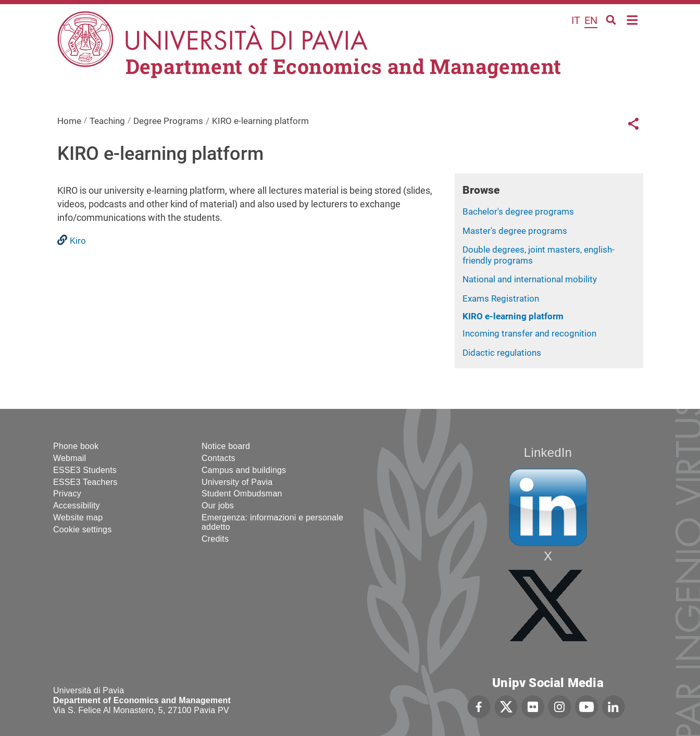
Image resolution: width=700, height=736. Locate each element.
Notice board (226, 446)
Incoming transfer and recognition (529, 333)
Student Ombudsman (242, 494)
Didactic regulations (502, 353)
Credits (215, 539)
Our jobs (218, 506)
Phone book (76, 446)
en (591, 20)
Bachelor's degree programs (518, 211)
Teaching (107, 121)
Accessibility (77, 506)
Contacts (218, 458)
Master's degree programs (515, 231)
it (576, 20)
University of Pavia (237, 482)
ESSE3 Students (85, 470)
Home (633, 19)
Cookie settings (82, 529)
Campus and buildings (244, 470)
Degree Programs (168, 121)
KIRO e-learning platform (513, 316)
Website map (78, 517)
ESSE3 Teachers (85, 482)
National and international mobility (530, 279)
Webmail (70, 458)
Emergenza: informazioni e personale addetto (272, 522)
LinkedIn (548, 452)
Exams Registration (501, 298)
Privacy (67, 494)
